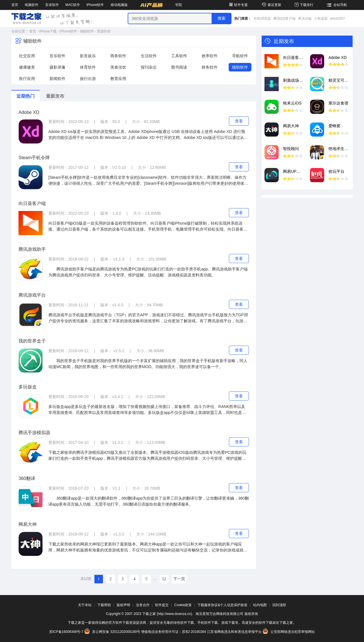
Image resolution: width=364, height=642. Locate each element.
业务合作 (143, 605)
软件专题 (238, 5)
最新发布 (55, 96)
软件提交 (162, 605)
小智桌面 (321, 19)
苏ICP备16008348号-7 (66, 632)
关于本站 (85, 605)
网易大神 (28, 524)
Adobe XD (29, 112)
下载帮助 (104, 605)
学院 (179, 5)
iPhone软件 (95, 5)
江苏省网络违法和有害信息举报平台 (234, 632)
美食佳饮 (118, 67)
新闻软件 (57, 79)
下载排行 (304, 5)
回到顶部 (279, 605)
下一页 (179, 579)
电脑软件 (32, 5)
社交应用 (27, 56)
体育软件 (88, 67)
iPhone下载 (48, 31)
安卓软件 (52, 5)
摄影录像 (57, 67)
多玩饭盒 (28, 387)
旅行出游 (88, 79)
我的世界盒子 (32, 341)
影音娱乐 (88, 56)
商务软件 (118, 56)
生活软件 (149, 56)
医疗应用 (27, 79)
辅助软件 (87, 31)
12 (164, 579)
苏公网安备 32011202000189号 (113, 632)
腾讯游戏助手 (32, 249)
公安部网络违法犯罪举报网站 (289, 632)
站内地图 (260, 605)
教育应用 (118, 79)
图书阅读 (179, 67)
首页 (15, 5)
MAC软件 (73, 5)
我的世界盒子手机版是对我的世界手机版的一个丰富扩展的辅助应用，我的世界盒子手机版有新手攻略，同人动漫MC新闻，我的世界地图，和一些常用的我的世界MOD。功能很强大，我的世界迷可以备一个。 (148, 364)
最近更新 (271, 5)
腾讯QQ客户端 (285, 19)
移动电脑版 (119, 5)
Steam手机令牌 (34, 158)
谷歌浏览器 (262, 19)
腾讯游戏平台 (32, 295)
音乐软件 (57, 56)
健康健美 (27, 67)
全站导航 (336, 5)
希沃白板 (305, 19)
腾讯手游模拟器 (34, 433)
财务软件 (210, 67)
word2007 (337, 19)
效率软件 (210, 56)
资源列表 (104, 31)
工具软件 (179, 56)
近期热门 (26, 96)
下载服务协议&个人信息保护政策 (222, 605)
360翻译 (27, 478)
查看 (239, 121)
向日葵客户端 (32, 203)
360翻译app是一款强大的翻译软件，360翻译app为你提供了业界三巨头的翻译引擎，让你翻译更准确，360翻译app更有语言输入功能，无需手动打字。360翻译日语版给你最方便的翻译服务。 (149, 501)
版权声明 (123, 605)
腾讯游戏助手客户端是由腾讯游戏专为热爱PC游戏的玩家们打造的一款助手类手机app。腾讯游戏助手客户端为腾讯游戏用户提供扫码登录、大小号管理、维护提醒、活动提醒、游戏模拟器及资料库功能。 (148, 272)
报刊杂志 (149, 67)
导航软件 (240, 56)
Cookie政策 (183, 605)
